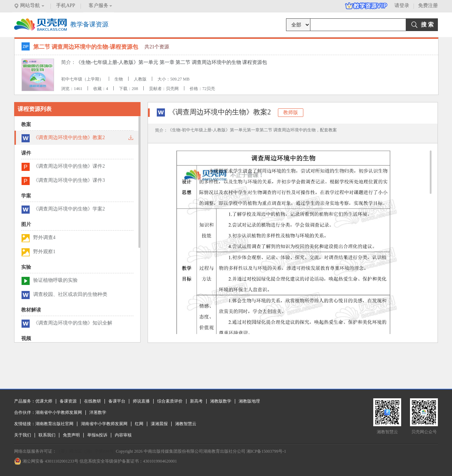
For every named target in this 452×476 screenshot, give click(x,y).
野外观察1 (44, 252)
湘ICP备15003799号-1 (266, 451)
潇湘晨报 (159, 424)
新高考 (196, 401)
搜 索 (427, 25)
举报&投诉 (97, 435)
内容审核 (123, 435)
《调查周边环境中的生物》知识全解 (73, 323)
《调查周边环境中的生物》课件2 (69, 166)
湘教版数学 (221, 401)
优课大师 (44, 401)
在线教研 (93, 401)
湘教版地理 (249, 401)
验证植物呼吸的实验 (55, 280)
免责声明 (71, 435)
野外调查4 (44, 237)
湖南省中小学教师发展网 (59, 412)
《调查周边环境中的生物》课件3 (69, 180)
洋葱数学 (98, 412)
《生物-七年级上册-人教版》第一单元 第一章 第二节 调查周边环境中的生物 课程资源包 (171, 62)
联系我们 (47, 435)
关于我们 (23, 435)
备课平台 (117, 401)
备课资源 (68, 401)
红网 (139, 424)
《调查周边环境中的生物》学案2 (69, 209)
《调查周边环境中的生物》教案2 (69, 138)
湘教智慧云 (186, 424)
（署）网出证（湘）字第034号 (85, 451)
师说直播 (141, 401)
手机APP (66, 5)
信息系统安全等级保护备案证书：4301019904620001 (128, 461)
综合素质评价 (170, 401)
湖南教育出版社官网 (54, 424)
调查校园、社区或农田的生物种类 (70, 294)
